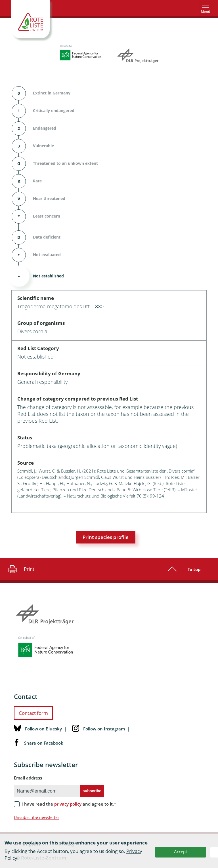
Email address (28, 778)
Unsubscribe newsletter (37, 817)
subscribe (92, 791)
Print (21, 569)
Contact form (33, 713)
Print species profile (106, 537)
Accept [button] (181, 852)
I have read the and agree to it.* (69, 804)
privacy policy (68, 804)
